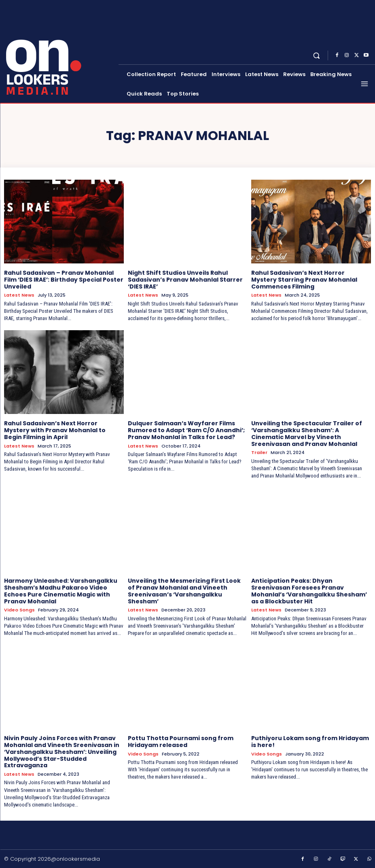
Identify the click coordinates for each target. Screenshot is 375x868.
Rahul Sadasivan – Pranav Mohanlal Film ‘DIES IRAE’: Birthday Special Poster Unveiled (64, 280)
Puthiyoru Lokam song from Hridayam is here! (310, 742)
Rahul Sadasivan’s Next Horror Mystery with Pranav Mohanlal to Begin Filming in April (55, 430)
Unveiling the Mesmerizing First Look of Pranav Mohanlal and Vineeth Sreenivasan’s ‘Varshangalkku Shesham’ (184, 591)
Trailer (259, 453)
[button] (317, 56)
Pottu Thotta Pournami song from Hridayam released (181, 742)
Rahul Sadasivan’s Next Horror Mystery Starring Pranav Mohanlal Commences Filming (304, 280)
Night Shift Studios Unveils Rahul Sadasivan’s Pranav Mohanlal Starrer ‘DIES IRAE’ (185, 280)
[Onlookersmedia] (60, 51)
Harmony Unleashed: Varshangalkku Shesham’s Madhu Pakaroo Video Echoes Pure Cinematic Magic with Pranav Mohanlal (61, 591)
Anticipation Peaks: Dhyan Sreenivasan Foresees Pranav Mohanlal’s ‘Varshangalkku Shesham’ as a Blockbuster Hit (309, 591)
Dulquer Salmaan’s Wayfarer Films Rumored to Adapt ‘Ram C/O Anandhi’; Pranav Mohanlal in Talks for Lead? (186, 430)
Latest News (19, 295)
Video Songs (19, 610)
